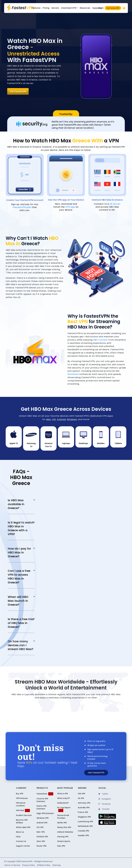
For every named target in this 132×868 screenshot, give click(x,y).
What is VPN (63, 794)
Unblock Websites (65, 832)
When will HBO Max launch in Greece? (18, 601)
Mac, (49, 419)
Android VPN (42, 823)
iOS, (54, 419)
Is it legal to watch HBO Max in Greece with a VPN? (21, 528)
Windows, (72, 419)
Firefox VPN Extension (42, 807)
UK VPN (81, 798)
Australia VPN (84, 808)
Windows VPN (43, 818)
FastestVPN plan (22, 207)
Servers (55, 8)
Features (36, 8)
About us (20, 832)
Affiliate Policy (44, 865)
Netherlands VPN (85, 826)
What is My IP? (64, 798)
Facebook (104, 804)
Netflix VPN (62, 823)
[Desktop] (124, 8)
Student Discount (24, 815)
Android (61, 419)
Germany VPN (84, 803)
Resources (85, 8)
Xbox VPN (41, 841)
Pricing (46, 8)
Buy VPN (20, 794)
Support (96, 8)
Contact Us (21, 841)
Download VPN (69, 8)
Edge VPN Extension (45, 813)
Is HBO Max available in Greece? (16, 504)
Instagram (105, 799)
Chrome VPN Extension (42, 800)
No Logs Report (64, 808)
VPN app (70, 207)
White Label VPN (23, 827)
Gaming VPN (63, 837)
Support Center (23, 846)
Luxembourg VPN (85, 821)
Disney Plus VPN (64, 827)
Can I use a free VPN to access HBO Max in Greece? (19, 577)
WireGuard (74, 374)
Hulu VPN (61, 846)
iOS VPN (40, 827)
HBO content (100, 340)
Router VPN (42, 846)
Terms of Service (12, 865)
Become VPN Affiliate (22, 821)
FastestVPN (27, 861)
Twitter (103, 794)
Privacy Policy (29, 865)
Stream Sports (64, 841)
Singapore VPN (84, 817)
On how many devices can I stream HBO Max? (20, 645)
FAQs (18, 837)
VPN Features (22, 798)
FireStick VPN (42, 837)
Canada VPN (83, 831)
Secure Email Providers (63, 817)
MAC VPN (41, 832)
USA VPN (81, 794)
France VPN (83, 812)
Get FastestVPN (113, 8)
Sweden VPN (83, 835)
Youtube (104, 809)
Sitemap (57, 865)
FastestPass (42, 794)
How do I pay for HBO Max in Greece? (19, 553)
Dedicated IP (63, 803)
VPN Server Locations (21, 804)
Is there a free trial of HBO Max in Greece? (21, 623)
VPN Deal (20, 810)
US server (115, 204)
